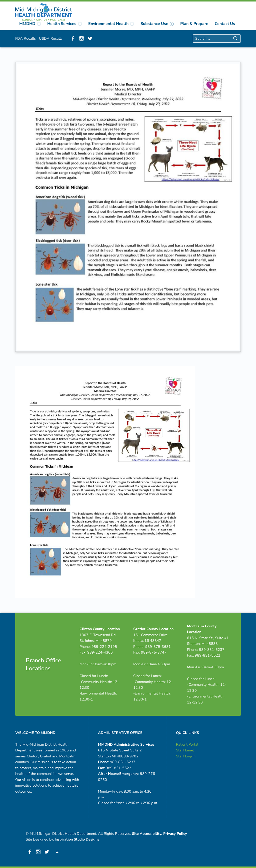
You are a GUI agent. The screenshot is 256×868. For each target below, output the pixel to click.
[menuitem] (30, 24)
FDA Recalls (25, 38)
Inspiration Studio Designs (77, 839)
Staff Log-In (186, 756)
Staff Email (185, 750)
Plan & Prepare (194, 24)
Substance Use (157, 24)
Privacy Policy (175, 834)
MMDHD (30, 24)
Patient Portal (187, 744)
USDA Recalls (51, 38)
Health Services (64, 24)
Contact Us (225, 24)
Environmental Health (111, 24)
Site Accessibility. (147, 834)
